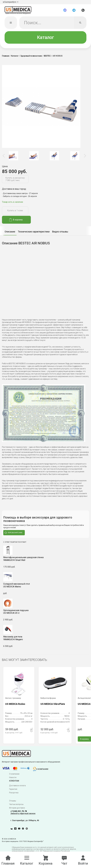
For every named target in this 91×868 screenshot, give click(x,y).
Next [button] (85, 158)
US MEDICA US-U (45, 613)
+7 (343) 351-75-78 (19, 813)
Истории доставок (17, 810)
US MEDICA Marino (45, 587)
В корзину (16, 221)
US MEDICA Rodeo (15, 706)
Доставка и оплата (17, 787)
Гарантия (13, 791)
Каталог (45, 39)
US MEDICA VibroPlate (53, 706)
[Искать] (80, 24)
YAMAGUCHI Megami (45, 640)
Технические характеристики (34, 233)
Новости (13, 779)
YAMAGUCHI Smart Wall (45, 561)
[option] (14, 157)
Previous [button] (4, 158)
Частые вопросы (16, 806)
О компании (14, 776)
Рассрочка (14, 794)
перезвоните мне (14, 534)
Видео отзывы (60, 233)
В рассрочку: (14, 734)
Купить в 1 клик (15, 212)
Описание (10, 233)
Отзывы (13, 802)
